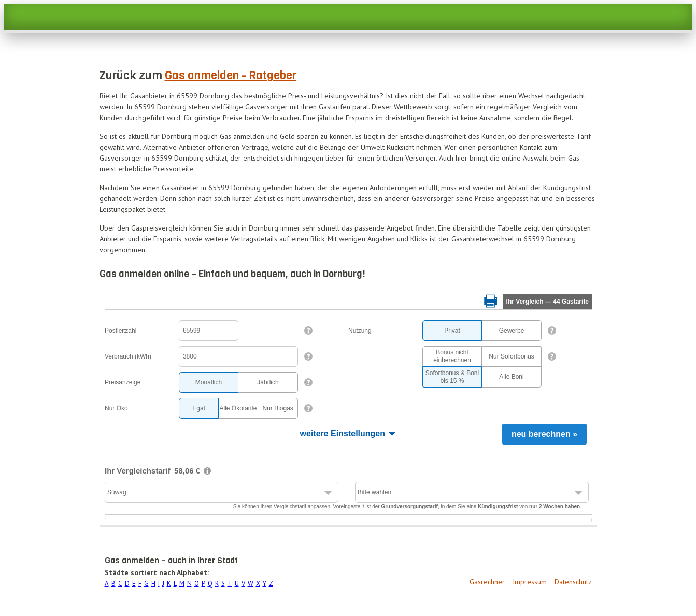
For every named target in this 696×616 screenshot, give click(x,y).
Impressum (530, 582)
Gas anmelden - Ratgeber (231, 75)
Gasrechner (487, 582)
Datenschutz (573, 582)
